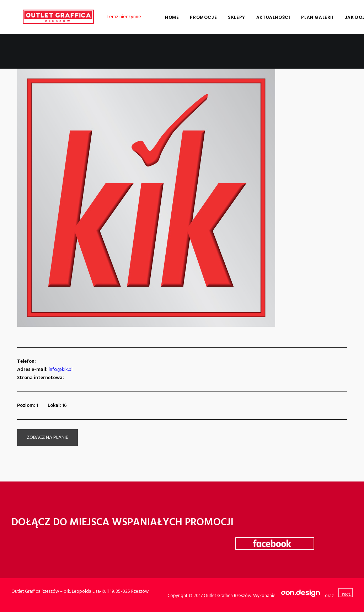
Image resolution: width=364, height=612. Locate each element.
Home (160, 17)
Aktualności (262, 17)
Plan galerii (306, 17)
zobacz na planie (47, 438)
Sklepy (225, 17)
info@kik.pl (61, 370)
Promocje (192, 17)
